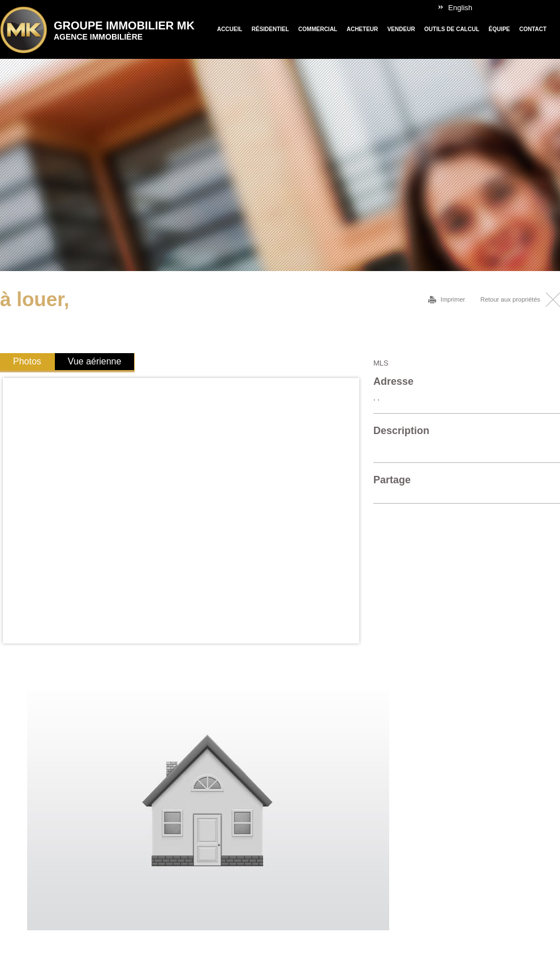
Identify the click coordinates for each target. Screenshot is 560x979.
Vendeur (401, 29)
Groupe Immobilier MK (124, 30)
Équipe (499, 29)
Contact (533, 29)
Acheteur (363, 29)
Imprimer (453, 299)
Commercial (318, 29)
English (460, 8)
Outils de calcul (452, 29)
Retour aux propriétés (510, 299)
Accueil (230, 29)
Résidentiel (270, 29)
